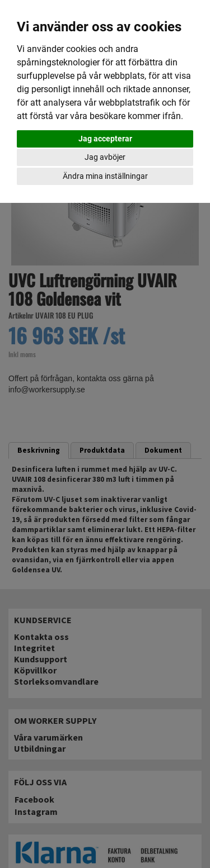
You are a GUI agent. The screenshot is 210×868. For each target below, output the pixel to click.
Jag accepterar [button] (105, 139)
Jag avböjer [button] (105, 157)
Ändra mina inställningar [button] (105, 176)
